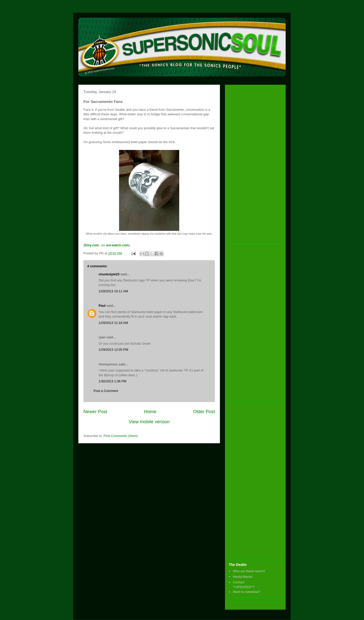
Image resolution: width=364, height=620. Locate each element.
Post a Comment (106, 391)
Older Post (204, 412)
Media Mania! (243, 577)
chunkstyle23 (109, 274)
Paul (102, 306)
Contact (238, 582)
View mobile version (149, 422)
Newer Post (95, 412)
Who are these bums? (249, 571)
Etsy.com (92, 245)
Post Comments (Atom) (121, 436)
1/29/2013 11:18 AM (113, 323)
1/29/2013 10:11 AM (113, 291)
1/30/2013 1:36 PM (112, 381)
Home (150, 412)
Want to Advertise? (247, 592)
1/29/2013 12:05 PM (113, 350)
